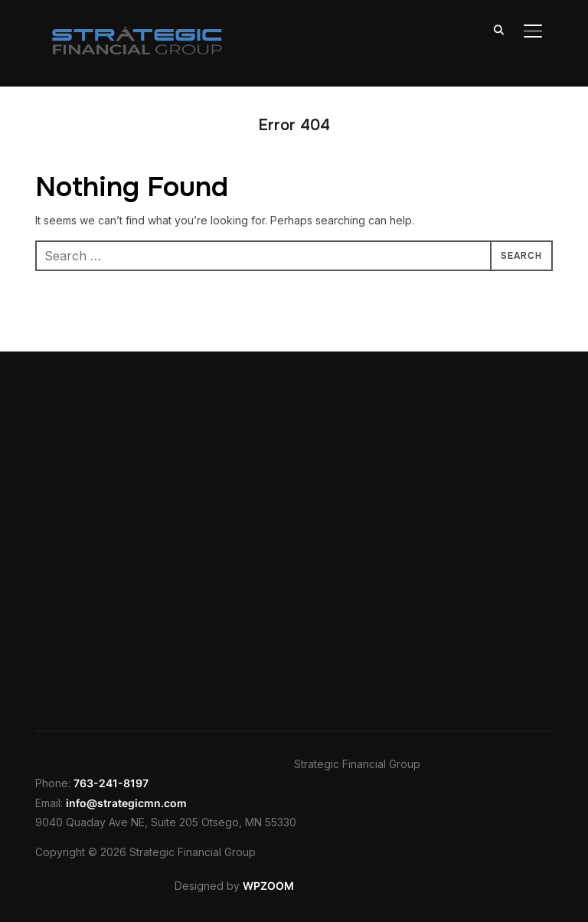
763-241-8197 (111, 783)
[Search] (499, 29)
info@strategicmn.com (126, 803)
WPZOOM (268, 886)
